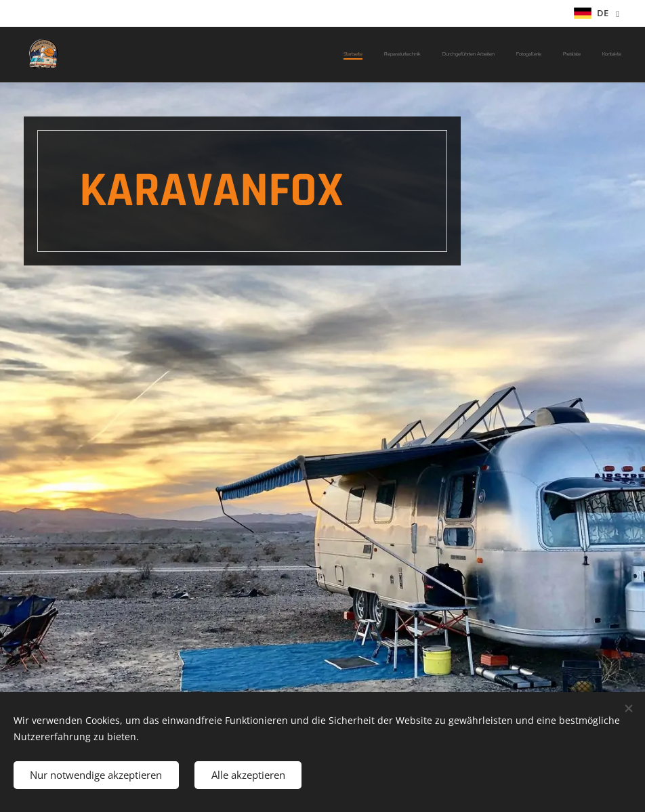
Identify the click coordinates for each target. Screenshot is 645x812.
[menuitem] (517, 55)
